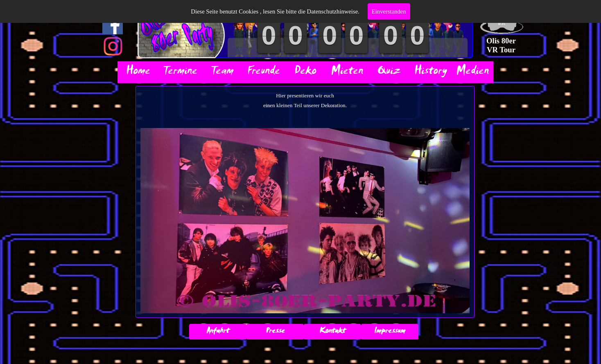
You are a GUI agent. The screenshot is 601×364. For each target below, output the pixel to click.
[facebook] (113, 24)
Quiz (389, 72)
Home (138, 72)
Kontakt (332, 332)
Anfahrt (218, 332)
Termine (180, 72)
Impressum (390, 332)
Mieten (347, 72)
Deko (305, 72)
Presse (275, 332)
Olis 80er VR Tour (502, 45)
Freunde (264, 72)
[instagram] (113, 46)
